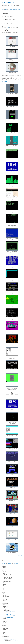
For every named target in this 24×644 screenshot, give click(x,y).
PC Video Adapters (8, 581)
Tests (4, 620)
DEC (4, 586)
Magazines (6, 609)
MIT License (15, 640)
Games (5, 602)
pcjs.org (3, 639)
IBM (13, 577)
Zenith (5, 583)
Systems (5, 619)
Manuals (5, 631)
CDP (4, 570)
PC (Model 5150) (7, 575)
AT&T (4, 569)
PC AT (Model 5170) (8, 577)
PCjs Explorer (8, 26)
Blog (6, 10)
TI (3, 591)
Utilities (5, 621)
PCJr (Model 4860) (8, 579)
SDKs (4, 605)
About (3, 10)
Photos (4, 634)
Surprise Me (16, 564)
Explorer (10, 10)
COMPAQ (5, 572)
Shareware (13, 612)
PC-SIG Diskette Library (10, 612)
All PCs (12, 575)
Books (5, 608)
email (8, 27)
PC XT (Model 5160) (8, 576)
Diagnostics (6, 601)
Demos (5, 598)
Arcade (4, 584)
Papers (4, 632)
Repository (15, 10)
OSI (4, 590)
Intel (4, 587)
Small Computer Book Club (10, 616)
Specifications (6, 636)
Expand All (4, 564)
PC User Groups (8, 614)
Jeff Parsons (13, 639)
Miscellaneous (13, 614)
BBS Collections (8, 613)
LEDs (4, 588)
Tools (19, 10)
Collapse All (10, 564)
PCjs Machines (8, 2)
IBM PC (12, 608)
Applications (6, 597)
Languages (6, 603)
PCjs (4, 624)
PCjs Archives (6, 635)
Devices (5, 599)
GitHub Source (20, 556)
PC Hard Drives (7, 580)
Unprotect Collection (9, 617)
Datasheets (5, 628)
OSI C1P (4, 623)
